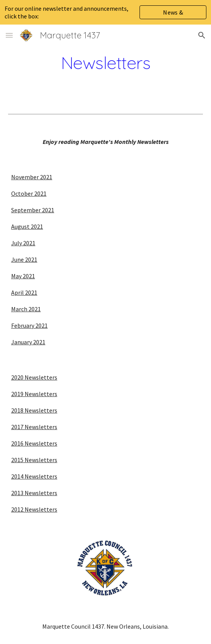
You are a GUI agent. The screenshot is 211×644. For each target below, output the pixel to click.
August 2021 (27, 226)
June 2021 (24, 259)
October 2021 (29, 193)
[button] (9, 35)
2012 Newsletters (34, 509)
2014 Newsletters (34, 476)
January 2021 (28, 342)
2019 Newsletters (34, 394)
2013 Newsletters (34, 493)
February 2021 (29, 325)
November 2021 (32, 177)
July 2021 (23, 243)
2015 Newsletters (34, 460)
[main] (105, 63)
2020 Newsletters (34, 377)
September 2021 (33, 210)
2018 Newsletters (34, 410)
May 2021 (23, 276)
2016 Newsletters (34, 443)
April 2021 (24, 292)
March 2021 (26, 309)
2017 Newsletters (34, 427)
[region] (105, 12)
